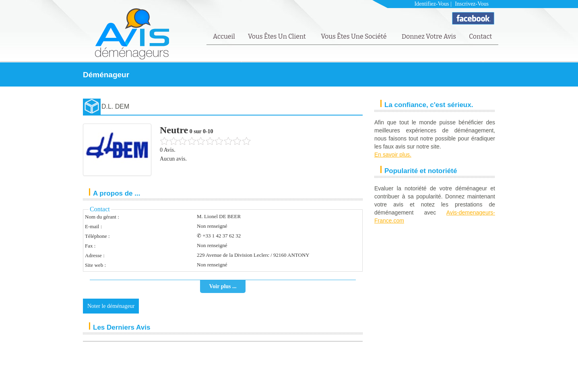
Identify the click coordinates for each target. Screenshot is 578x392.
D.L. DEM (115, 106)
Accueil (224, 36)
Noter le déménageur (111, 306)
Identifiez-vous (431, 4)
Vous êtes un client (278, 36)
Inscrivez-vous (472, 4)
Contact (480, 36)
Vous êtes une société (354, 36)
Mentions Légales (443, 374)
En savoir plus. (393, 155)
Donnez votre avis (429, 36)
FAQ (470, 374)
